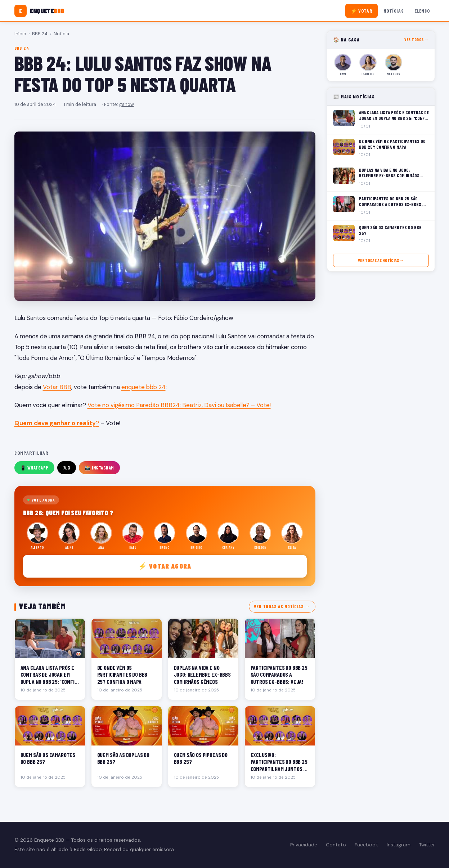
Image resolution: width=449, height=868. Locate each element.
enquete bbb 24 (143, 387)
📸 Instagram (99, 468)
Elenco (422, 11)
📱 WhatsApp (34, 468)
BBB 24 (40, 34)
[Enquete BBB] (39, 11)
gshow (127, 104)
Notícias (394, 11)
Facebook (366, 845)
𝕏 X (67, 468)
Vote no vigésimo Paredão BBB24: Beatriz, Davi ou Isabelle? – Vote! (179, 405)
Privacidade (304, 845)
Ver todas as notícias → (282, 606)
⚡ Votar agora (165, 566)
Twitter (427, 845)
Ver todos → (416, 39)
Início (20, 34)
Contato (336, 845)
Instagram (399, 845)
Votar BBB (57, 387)
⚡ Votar (361, 11)
